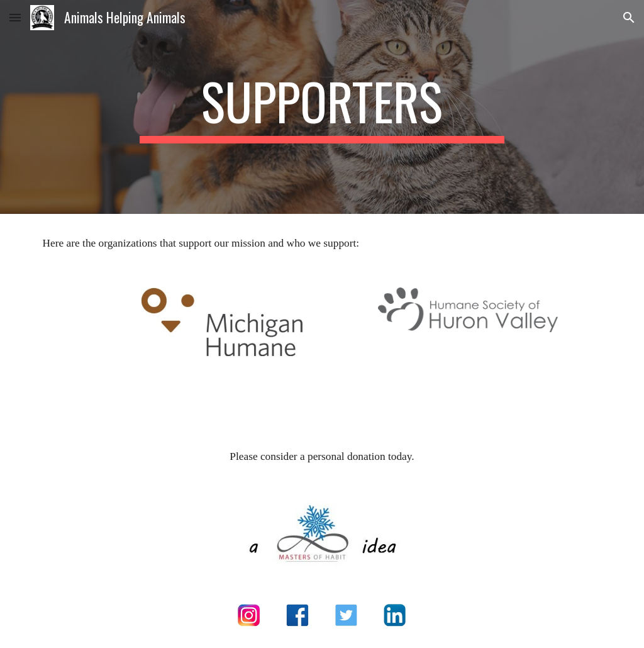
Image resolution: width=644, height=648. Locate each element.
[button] (15, 17)
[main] (322, 107)
